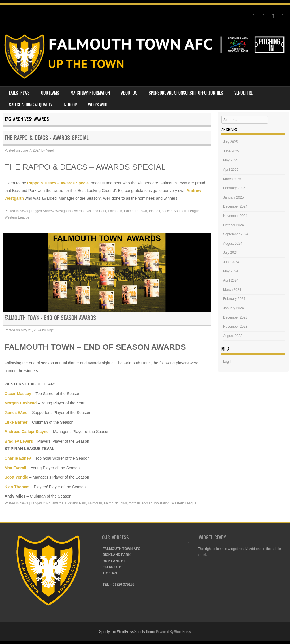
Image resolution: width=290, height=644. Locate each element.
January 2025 (234, 197)
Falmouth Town (136, 211)
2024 (47, 503)
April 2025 (231, 170)
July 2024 (230, 253)
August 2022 (233, 336)
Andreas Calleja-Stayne (27, 432)
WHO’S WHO (98, 105)
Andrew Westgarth (57, 211)
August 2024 (233, 244)
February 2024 (234, 299)
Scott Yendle (16, 477)
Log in (228, 362)
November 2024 (235, 216)
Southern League (187, 211)
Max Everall (15, 468)
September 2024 (236, 234)
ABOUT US (129, 93)
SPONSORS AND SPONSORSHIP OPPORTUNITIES (186, 93)
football (154, 211)
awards (78, 211)
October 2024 (234, 225)
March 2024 (232, 290)
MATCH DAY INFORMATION (90, 93)
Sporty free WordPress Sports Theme (127, 632)
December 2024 (235, 206)
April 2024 (231, 280)
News (24, 211)
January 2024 (234, 308)
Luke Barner (16, 422)
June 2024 (231, 262)
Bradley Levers (19, 441)
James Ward (16, 413)
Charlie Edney (18, 458)
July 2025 (230, 142)
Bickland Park (96, 211)
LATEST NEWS (19, 93)
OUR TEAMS (50, 93)
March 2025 (232, 179)
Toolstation (161, 503)
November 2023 (235, 327)
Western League (17, 217)
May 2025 (231, 160)
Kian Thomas (17, 487)
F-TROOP (70, 105)
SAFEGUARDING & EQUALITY (31, 105)
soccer (167, 211)
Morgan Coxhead (21, 403)
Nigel (50, 150)
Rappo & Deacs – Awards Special (58, 183)
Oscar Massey (18, 394)
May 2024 (231, 271)
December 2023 (235, 317)
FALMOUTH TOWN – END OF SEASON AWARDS (50, 318)
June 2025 (231, 151)
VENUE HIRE (244, 93)
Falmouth (115, 211)
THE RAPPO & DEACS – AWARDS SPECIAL (46, 138)
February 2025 (234, 188)
